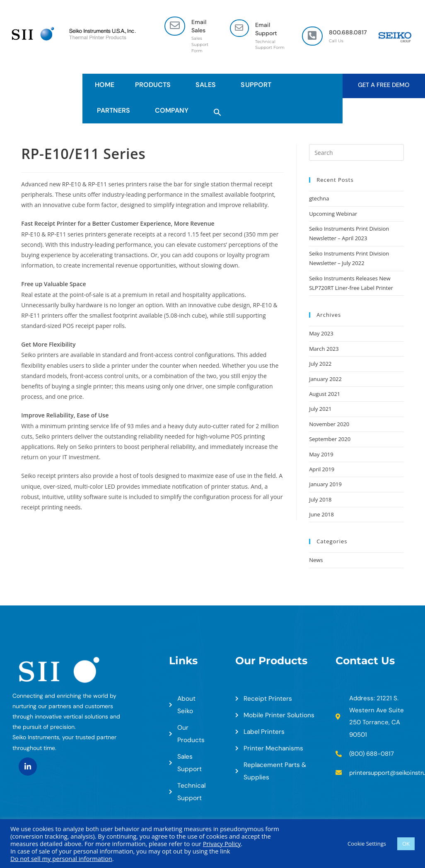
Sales (208, 85)
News (316, 560)
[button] (217, 111)
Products (155, 85)
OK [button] (406, 844)
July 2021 (320, 409)
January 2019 (325, 484)
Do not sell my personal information (61, 858)
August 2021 (325, 394)
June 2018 (321, 514)
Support (258, 85)
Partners (116, 110)
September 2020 (330, 439)
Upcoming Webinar (333, 214)
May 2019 (321, 454)
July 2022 (320, 364)
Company (174, 110)
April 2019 (322, 469)
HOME (105, 85)
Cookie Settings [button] (367, 844)
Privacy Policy (222, 844)
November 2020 (329, 424)
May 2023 (321, 333)
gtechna (319, 198)
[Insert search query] (356, 152)
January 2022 (325, 379)
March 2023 (324, 349)
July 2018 (320, 499)
